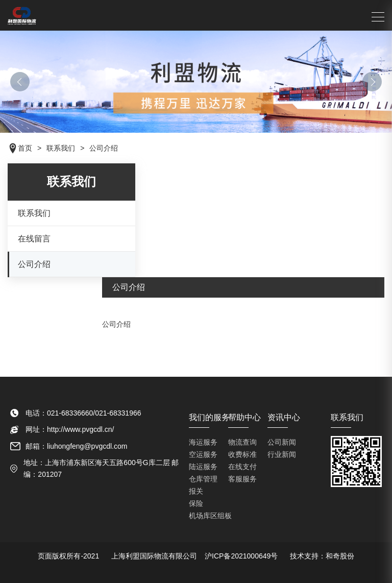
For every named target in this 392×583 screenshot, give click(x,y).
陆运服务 (203, 467)
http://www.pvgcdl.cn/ (81, 429)
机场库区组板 (210, 516)
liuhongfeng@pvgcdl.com (87, 446)
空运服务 (203, 454)
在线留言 (34, 239)
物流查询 (242, 442)
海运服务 (203, 442)
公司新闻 (282, 442)
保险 (196, 503)
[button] (20, 82)
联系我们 (34, 213)
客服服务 (242, 479)
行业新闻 (282, 454)
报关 (196, 491)
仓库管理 (203, 479)
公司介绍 (34, 264)
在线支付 (242, 467)
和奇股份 (340, 556)
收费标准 (242, 454)
